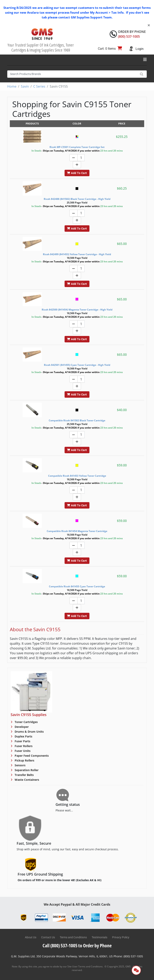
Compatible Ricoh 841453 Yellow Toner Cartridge (77, 476)
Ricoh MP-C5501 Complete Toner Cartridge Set (77, 147)
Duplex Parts (23, 736)
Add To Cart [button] (77, 173)
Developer (21, 727)
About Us (31, 937)
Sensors (20, 765)
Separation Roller (26, 770)
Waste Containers (26, 780)
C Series (39, 86)
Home (12, 86)
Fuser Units (22, 751)
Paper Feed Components (31, 756)
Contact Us (48, 937)
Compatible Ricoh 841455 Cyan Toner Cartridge (77, 586)
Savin (25, 86)
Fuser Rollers (23, 746)
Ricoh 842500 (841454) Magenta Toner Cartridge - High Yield (77, 310)
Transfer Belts (24, 775)
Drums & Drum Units (29, 732)
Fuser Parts (22, 741)
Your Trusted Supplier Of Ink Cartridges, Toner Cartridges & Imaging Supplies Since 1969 (41, 48)
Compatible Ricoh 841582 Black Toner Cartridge (77, 420)
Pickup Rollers (24, 760)
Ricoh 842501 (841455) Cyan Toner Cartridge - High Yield (77, 365)
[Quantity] (81, 158)
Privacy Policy (121, 937)
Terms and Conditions (73, 937)
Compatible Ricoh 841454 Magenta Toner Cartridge (77, 531)
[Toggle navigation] (145, 60)
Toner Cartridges (26, 722)
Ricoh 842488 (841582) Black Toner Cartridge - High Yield (77, 199)
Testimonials (99, 937)
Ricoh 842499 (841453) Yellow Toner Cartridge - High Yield (77, 254)
